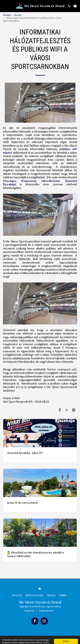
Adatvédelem (46, 611)
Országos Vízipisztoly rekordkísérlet (32, 181)
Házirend (29, 611)
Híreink (18, 15)
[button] (4, 6)
